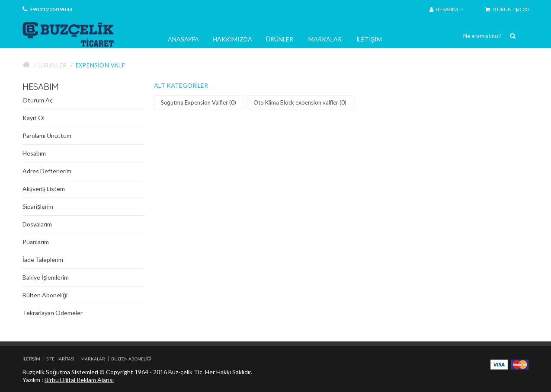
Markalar (325, 39)
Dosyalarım (37, 224)
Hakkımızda (232, 39)
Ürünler (280, 39)
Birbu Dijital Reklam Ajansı (79, 380)
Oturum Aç (38, 100)
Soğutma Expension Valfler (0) (199, 102)
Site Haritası (60, 359)
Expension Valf (100, 65)
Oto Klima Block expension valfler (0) (301, 102)
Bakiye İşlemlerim (46, 277)
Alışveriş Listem (44, 189)
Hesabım (34, 153)
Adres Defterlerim (47, 171)
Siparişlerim (38, 206)
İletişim (369, 39)
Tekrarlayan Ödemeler (53, 313)
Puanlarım (36, 242)
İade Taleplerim (43, 260)
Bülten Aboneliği (45, 295)
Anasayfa (183, 39)
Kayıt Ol (34, 118)
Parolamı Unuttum (47, 135)
